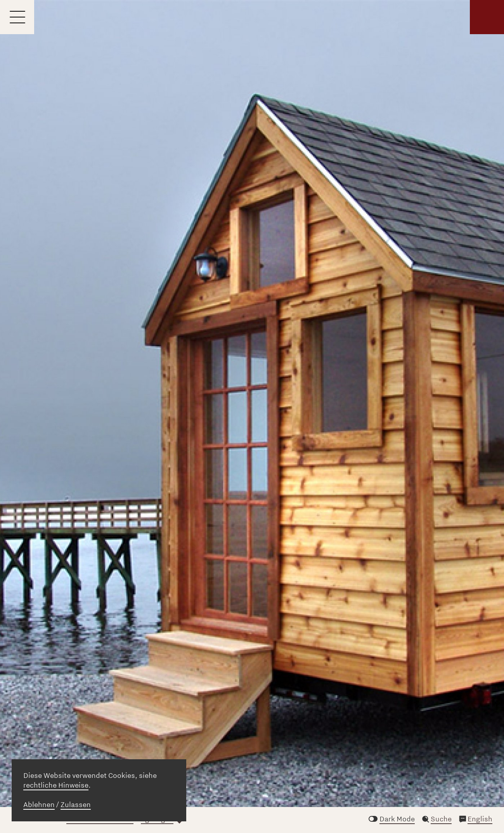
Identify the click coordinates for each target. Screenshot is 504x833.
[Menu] (17, 17)
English (480, 819)
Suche (441, 819)
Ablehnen (39, 805)
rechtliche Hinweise (56, 785)
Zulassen (76, 805)
